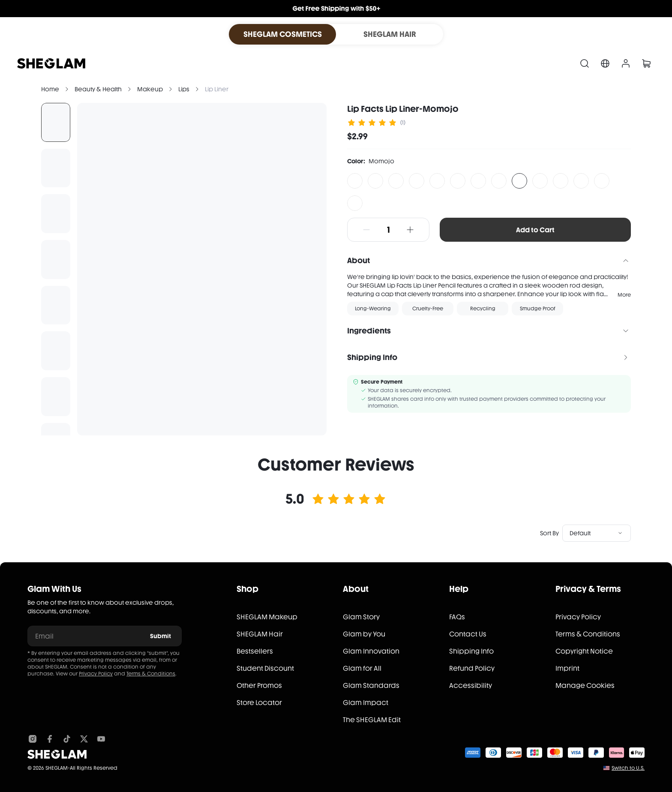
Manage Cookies (585, 685)
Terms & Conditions (151, 674)
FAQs (457, 617)
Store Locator (259, 703)
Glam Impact (366, 703)
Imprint (567, 668)
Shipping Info (471, 651)
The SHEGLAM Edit (372, 720)
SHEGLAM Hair (260, 634)
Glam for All (362, 668)
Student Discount (265, 668)
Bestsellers (255, 651)
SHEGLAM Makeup (267, 617)
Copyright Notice (584, 651)
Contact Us (468, 634)
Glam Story (361, 617)
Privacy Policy (96, 674)
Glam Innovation (371, 651)
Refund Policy (472, 668)
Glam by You (364, 634)
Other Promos (259, 685)
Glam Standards (371, 685)
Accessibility (471, 685)
